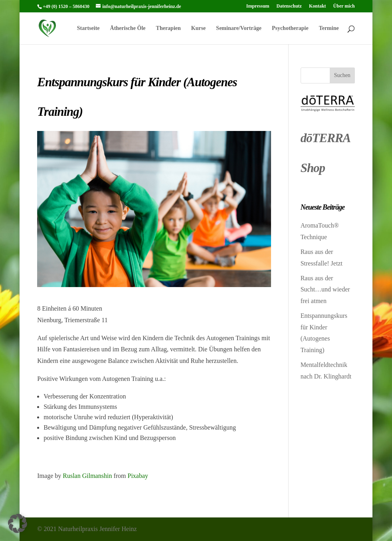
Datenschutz (289, 6)
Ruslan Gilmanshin (87, 476)
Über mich (344, 6)
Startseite (88, 28)
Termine (329, 28)
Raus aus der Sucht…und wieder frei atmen (325, 290)
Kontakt (318, 6)
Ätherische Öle (128, 28)
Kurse (199, 28)
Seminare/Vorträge (239, 28)
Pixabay (138, 476)
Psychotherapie (290, 28)
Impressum (258, 6)
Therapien (168, 28)
